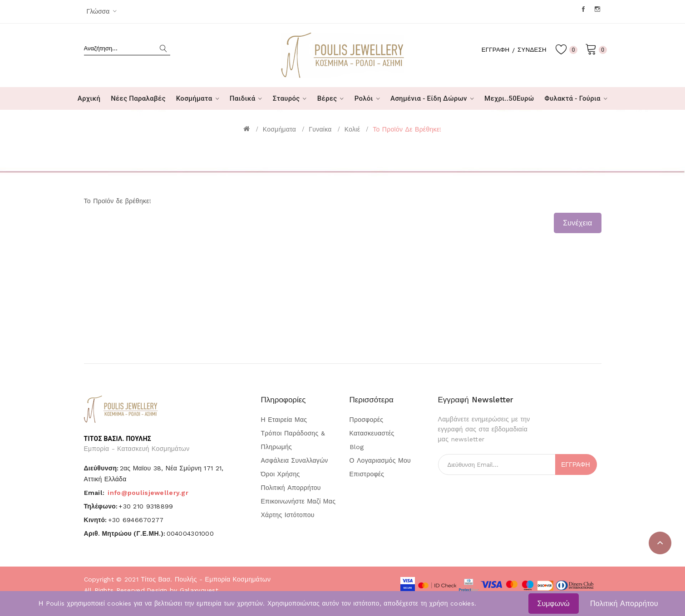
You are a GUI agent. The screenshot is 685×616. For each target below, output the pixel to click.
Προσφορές (367, 420)
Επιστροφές (367, 474)
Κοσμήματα (280, 129)
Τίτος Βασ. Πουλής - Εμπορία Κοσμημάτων (206, 579)
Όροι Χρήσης (281, 474)
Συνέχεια (577, 223)
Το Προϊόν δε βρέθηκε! (407, 129)
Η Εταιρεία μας (284, 420)
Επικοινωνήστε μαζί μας (298, 501)
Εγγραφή (492, 49)
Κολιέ (352, 129)
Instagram (598, 9)
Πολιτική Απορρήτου (624, 604)
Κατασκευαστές (372, 433)
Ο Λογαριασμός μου (380, 460)
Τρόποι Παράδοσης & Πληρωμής (293, 440)
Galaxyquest (199, 590)
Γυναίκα (320, 129)
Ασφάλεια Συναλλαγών (295, 460)
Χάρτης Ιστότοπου (288, 515)
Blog (357, 447)
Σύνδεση (531, 49)
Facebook (584, 9)
